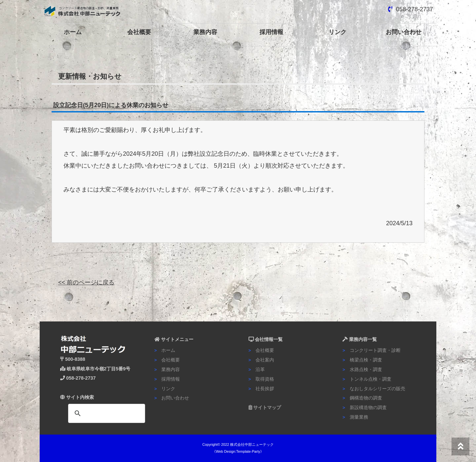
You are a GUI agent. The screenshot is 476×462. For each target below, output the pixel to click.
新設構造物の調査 (365, 407)
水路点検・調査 (362, 369)
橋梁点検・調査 (362, 360)
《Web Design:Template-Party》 (238, 451)
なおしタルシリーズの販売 (374, 389)
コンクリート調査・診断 (372, 350)
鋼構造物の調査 (362, 398)
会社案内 (261, 360)
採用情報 (271, 35)
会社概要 (139, 35)
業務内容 (205, 35)
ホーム (73, 35)
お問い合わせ (403, 35)
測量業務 (355, 417)
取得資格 (261, 379)
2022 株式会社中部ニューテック (247, 444)
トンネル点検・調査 (367, 379)
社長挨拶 (261, 389)
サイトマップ (265, 407)
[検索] (106, 413)
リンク (337, 35)
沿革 (257, 369)
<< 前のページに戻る (86, 282)
